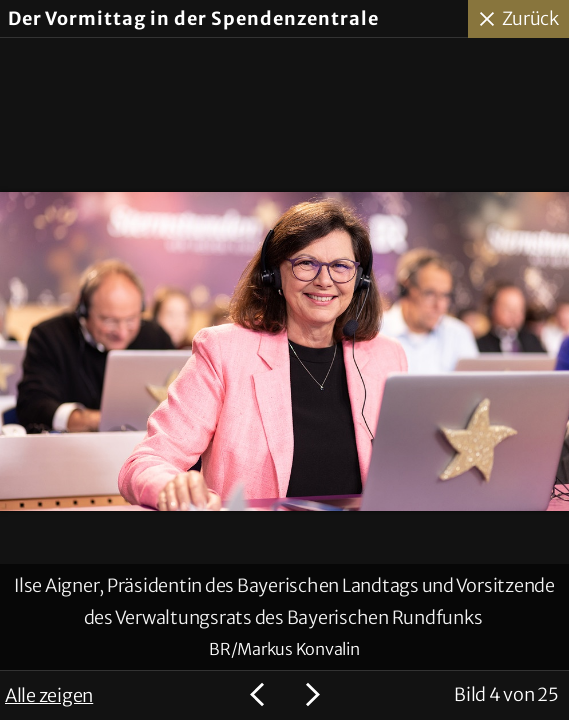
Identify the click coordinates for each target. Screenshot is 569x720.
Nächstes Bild (310, 695)
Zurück (531, 18)
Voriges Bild (260, 695)
